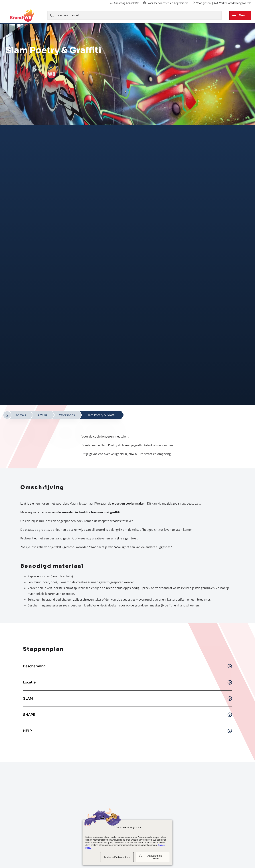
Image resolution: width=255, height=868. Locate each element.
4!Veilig (43, 415)
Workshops (67, 415)
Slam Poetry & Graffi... (102, 415)
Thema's (20, 415)
